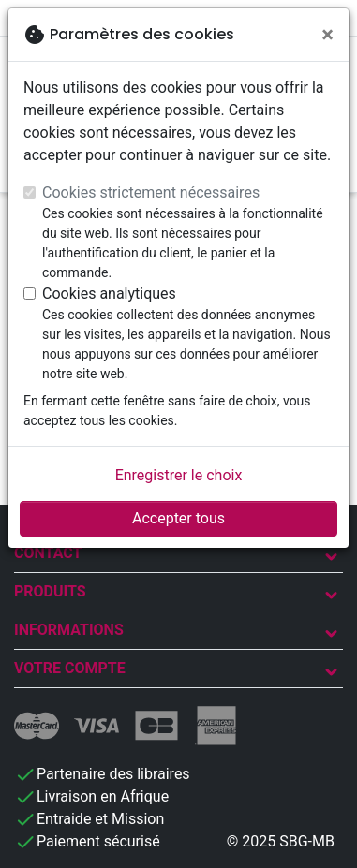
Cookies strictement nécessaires (151, 192)
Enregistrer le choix (179, 475)
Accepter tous (178, 518)
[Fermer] (327, 35)
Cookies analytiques (109, 294)
